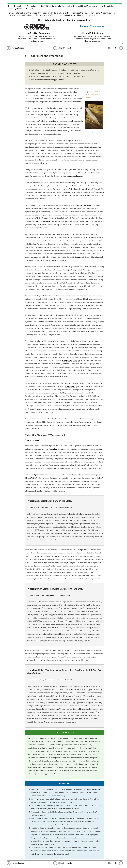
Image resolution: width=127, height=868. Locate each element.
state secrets (57, 377)
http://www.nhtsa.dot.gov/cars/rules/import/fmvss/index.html (48, 595)
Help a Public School (93, 33)
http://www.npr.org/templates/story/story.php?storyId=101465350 (50, 680)
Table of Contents (65, 48)
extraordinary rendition (71, 360)
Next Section (113, 48)
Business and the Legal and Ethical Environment (78, 6)
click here (29, 9)
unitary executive (45, 322)
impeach (78, 257)
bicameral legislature (84, 205)
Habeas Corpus (71, 386)
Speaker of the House (42, 221)
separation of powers (75, 176)
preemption (40, 475)
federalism (53, 449)
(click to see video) (32, 440)
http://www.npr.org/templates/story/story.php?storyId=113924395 (50, 507)
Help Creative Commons (37, 33)
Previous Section (18, 48)
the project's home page (90, 13)
